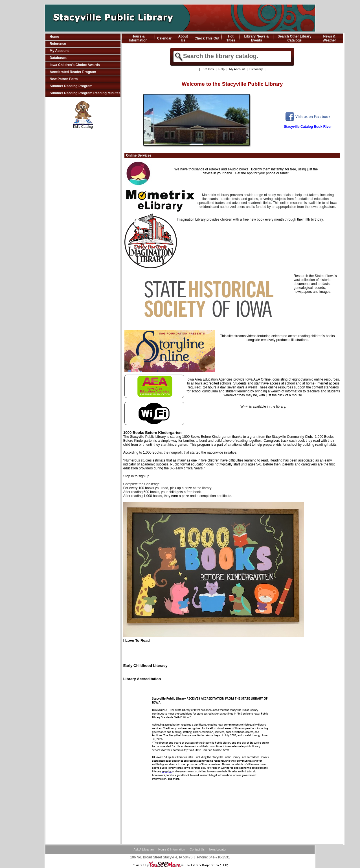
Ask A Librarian (144, 849)
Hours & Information (138, 38)
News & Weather (329, 38)
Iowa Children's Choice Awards (75, 65)
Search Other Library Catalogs (294, 38)
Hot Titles (231, 38)
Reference (58, 44)
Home (54, 37)
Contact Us (197, 849)
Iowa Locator (218, 849)
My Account (59, 51)
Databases (58, 58)
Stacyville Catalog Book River (308, 127)
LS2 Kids (208, 69)
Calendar (164, 38)
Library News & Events (256, 38)
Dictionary (256, 69)
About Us (183, 38)
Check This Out (207, 38)
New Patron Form (64, 79)
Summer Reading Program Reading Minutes (85, 93)
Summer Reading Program (71, 86)
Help (221, 69)
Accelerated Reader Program (73, 72)
